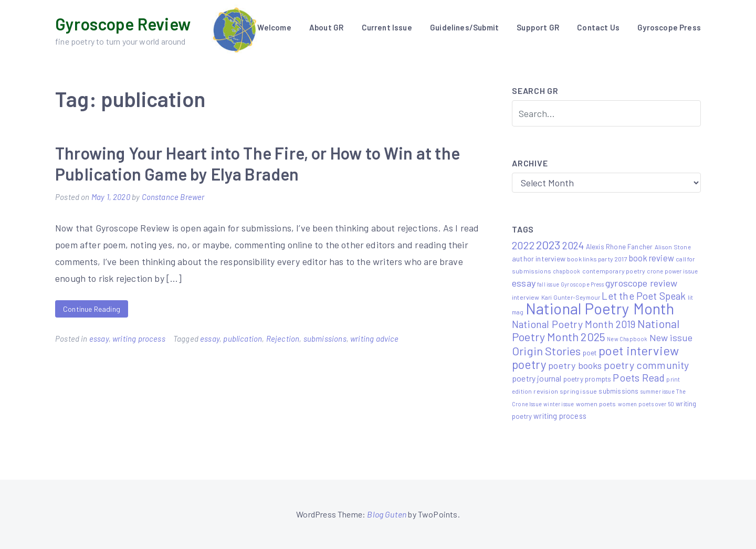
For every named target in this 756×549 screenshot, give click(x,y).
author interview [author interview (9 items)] (539, 258)
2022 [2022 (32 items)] (523, 245)
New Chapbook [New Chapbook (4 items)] (627, 339)
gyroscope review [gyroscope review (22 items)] (641, 283)
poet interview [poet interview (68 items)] (639, 350)
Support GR (538, 27)
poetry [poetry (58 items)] (529, 364)
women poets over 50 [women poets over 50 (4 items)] (646, 404)
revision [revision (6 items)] (545, 391)
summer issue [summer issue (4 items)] (658, 391)
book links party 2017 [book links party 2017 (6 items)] (597, 259)
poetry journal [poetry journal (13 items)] (537, 378)
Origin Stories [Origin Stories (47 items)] (547, 351)
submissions (325, 339)
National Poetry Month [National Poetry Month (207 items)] (600, 308)
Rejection (283, 339)
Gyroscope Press (669, 27)
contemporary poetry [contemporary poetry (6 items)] (614, 271)
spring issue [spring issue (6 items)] (578, 391)
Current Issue (387, 27)
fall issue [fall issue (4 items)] (548, 284)
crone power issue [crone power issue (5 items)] (672, 271)
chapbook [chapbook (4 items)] (566, 271)
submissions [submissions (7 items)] (618, 391)
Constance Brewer (173, 197)
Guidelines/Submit (464, 27)
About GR (326, 27)
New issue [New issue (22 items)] (671, 337)
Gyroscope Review (123, 24)
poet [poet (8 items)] (590, 352)
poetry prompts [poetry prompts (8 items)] (587, 379)
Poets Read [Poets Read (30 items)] (639, 377)
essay (99, 339)
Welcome (274, 27)
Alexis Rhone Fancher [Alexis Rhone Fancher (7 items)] (619, 247)
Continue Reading (92, 309)
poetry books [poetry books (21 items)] (575, 365)
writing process (139, 339)
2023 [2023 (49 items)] (548, 245)
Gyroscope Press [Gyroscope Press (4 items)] (582, 284)
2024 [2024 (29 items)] (573, 245)
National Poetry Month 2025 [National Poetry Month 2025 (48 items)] (596, 330)
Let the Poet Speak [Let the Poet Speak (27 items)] (644, 296)
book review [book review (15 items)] (652, 258)
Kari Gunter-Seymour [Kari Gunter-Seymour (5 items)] (571, 297)
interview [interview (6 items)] (526, 297)
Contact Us (598, 27)
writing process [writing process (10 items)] (560, 416)
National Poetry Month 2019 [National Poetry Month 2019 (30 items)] (574, 324)
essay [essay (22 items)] (524, 283)
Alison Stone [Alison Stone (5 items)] (673, 247)
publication (243, 339)
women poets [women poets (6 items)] (596, 404)
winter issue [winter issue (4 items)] (559, 404)
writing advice (375, 339)
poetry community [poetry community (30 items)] (647, 365)
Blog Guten (387, 514)
